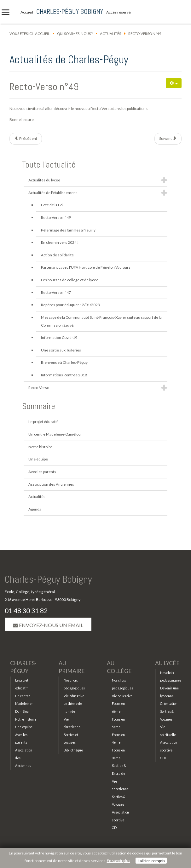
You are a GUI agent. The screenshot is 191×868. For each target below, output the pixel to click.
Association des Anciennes (51, 484)
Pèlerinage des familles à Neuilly (68, 230)
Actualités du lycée (44, 180)
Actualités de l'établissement (53, 193)
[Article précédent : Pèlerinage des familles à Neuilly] (26, 139)
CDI (115, 828)
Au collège (119, 667)
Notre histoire (40, 447)
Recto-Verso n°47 (56, 292)
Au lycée (167, 663)
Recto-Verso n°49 (44, 87)
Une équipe (38, 459)
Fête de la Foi (52, 205)
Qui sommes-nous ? (75, 34)
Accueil (42, 34)
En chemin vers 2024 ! (60, 242)
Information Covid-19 (59, 337)
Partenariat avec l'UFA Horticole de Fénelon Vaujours (86, 267)
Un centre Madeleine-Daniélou (55, 434)
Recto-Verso (39, 388)
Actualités (110, 34)
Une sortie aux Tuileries (61, 350)
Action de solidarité (57, 255)
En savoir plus (119, 861)
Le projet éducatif (43, 422)
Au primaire (72, 667)
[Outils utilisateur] (174, 83)
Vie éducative (74, 696)
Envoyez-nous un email (48, 625)
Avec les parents (42, 472)
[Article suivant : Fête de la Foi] (168, 139)
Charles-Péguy (23, 667)
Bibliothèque (73, 750)
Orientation (169, 704)
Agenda (35, 509)
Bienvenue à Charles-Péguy (64, 362)
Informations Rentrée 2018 (64, 375)
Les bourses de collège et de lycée (70, 280)
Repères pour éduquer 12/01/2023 (70, 305)
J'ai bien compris (151, 861)
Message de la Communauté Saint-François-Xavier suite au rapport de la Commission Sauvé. (101, 321)
